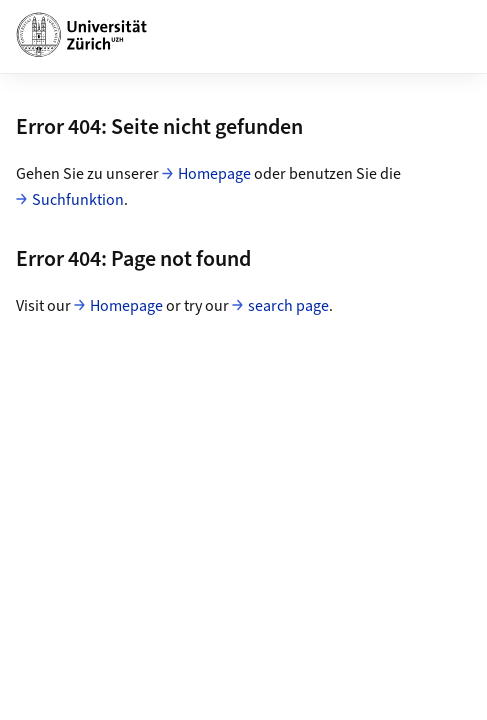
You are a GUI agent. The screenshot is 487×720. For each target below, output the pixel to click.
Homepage (214, 174)
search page (288, 306)
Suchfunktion (78, 200)
